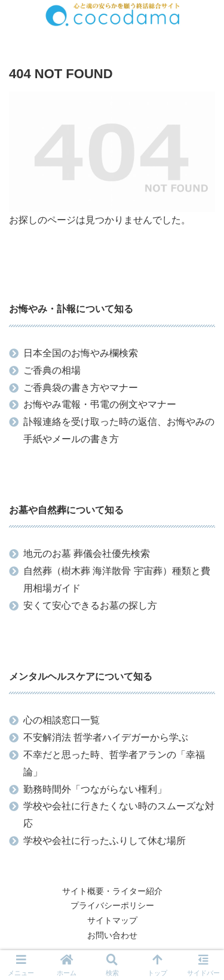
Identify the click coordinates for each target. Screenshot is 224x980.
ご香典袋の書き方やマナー (81, 388)
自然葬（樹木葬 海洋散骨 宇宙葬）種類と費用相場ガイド (117, 580)
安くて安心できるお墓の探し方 (90, 605)
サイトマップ (112, 920)
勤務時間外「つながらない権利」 (95, 789)
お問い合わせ (112, 935)
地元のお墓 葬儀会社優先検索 (87, 554)
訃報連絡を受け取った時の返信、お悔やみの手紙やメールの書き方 (119, 430)
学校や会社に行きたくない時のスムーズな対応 (119, 815)
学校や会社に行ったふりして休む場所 (105, 841)
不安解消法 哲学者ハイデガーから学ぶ (106, 737)
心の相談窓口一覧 (62, 720)
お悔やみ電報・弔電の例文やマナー (100, 404)
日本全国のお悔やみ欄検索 (81, 353)
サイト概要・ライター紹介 (112, 891)
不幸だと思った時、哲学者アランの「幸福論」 (114, 763)
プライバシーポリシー (112, 905)
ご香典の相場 (52, 370)
